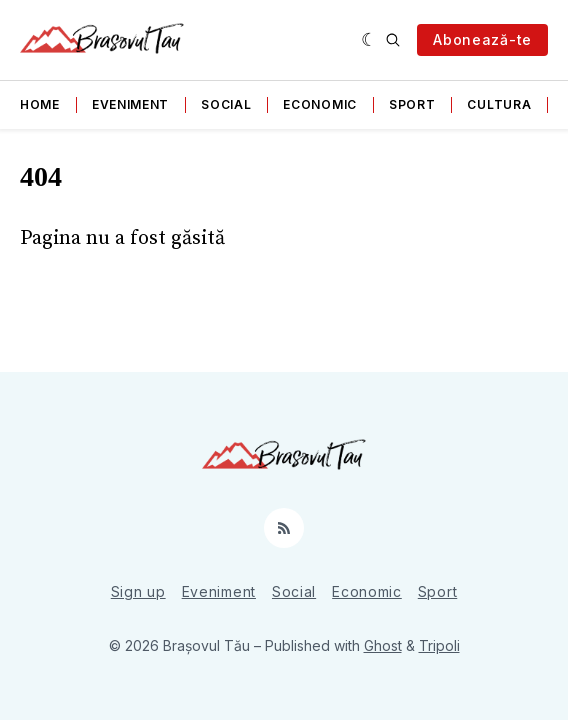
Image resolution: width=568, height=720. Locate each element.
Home (40, 104)
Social (226, 104)
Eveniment (130, 104)
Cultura (499, 104)
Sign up (138, 591)
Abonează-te (482, 39)
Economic (320, 104)
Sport (412, 104)
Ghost (383, 645)
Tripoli (439, 645)
